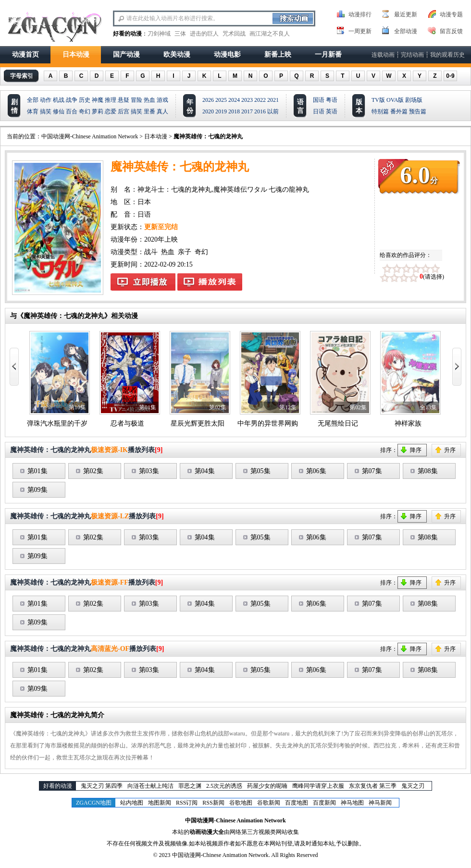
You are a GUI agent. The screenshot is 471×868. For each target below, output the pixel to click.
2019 (221, 111)
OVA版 (395, 100)
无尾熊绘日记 (338, 423)
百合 (72, 111)
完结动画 (412, 55)
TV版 (378, 100)
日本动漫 (76, 55)
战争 (72, 100)
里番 (149, 111)
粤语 (332, 100)
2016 (260, 111)
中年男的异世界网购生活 (274, 423)
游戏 (162, 100)
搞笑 (46, 111)
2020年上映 (161, 239)
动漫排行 (360, 14)
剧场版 (414, 100)
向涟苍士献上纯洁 (150, 786)
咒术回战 (234, 34)
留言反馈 (451, 31)
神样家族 (408, 423)
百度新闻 (324, 803)
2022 (260, 100)
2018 (234, 111)
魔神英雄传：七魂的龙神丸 (208, 136)
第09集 (37, 490)
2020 (208, 111)
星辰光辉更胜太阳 (198, 423)
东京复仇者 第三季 (373, 786)
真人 (162, 111)
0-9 (450, 76)
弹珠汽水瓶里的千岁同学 (64, 423)
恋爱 (111, 111)
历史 (85, 100)
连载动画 (383, 55)
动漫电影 (227, 55)
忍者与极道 (127, 423)
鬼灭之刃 (413, 786)
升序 (450, 450)
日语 (319, 111)
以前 (273, 111)
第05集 (260, 471)
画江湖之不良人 (270, 34)
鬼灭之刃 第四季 (102, 786)
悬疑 (124, 100)
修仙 (59, 111)
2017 (247, 111)
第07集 (372, 471)
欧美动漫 (177, 55)
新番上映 (278, 55)
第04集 (205, 471)
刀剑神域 (159, 34)
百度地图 (297, 803)
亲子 (185, 252)
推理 (111, 100)
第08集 (428, 471)
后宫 (124, 111)
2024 (234, 100)
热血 (149, 100)
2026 (208, 100)
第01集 (37, 471)
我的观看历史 (447, 55)
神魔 (98, 100)
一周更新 (360, 31)
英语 (332, 111)
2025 (221, 100)
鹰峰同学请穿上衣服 (318, 786)
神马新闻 (380, 803)
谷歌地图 (241, 803)
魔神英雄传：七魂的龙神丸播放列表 (210, 282)
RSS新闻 (213, 803)
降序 (416, 450)
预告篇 (418, 111)
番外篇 (399, 111)
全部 (33, 100)
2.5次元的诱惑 (224, 786)
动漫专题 (451, 14)
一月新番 (328, 55)
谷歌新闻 (269, 803)
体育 (33, 111)
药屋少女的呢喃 (267, 786)
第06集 (316, 471)
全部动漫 (406, 31)
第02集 (93, 471)
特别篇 (380, 111)
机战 (59, 100)
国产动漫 (126, 55)
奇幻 (85, 111)
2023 (247, 100)
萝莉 (98, 111)
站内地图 (132, 803)
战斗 (151, 252)
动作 (46, 100)
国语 (319, 100)
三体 (180, 34)
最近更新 (406, 14)
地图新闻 (160, 803)
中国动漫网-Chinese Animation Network (90, 136)
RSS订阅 (187, 803)
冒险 (136, 100)
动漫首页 (25, 55)
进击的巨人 (204, 34)
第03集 (149, 471)
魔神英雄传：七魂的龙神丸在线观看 (143, 282)
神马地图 (352, 803)
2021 (273, 100)
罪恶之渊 (190, 786)
